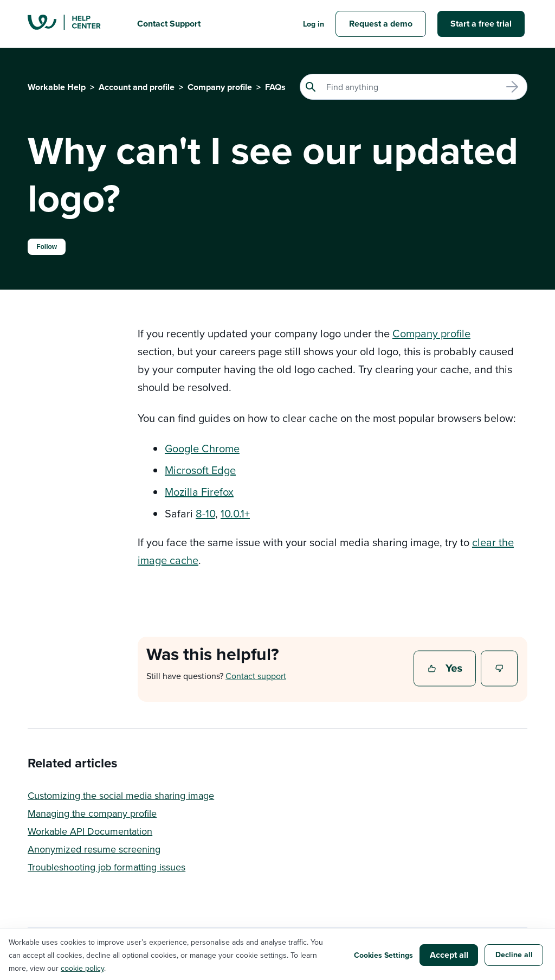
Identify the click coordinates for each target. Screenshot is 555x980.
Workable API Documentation (90, 831)
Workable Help (57, 87)
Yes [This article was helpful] (446, 669)
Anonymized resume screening (94, 849)
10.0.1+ (235, 513)
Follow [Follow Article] (47, 247)
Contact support (256, 676)
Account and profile (137, 87)
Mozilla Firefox (199, 492)
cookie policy (82, 968)
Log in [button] (314, 24)
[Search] (414, 87)
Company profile (220, 87)
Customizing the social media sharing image (121, 795)
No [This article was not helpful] (500, 669)
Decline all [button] (514, 955)
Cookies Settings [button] (383, 955)
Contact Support (169, 24)
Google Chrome (202, 448)
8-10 (205, 513)
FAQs (275, 87)
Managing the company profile (92, 813)
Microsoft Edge (200, 470)
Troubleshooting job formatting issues (107, 867)
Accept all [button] (449, 955)
